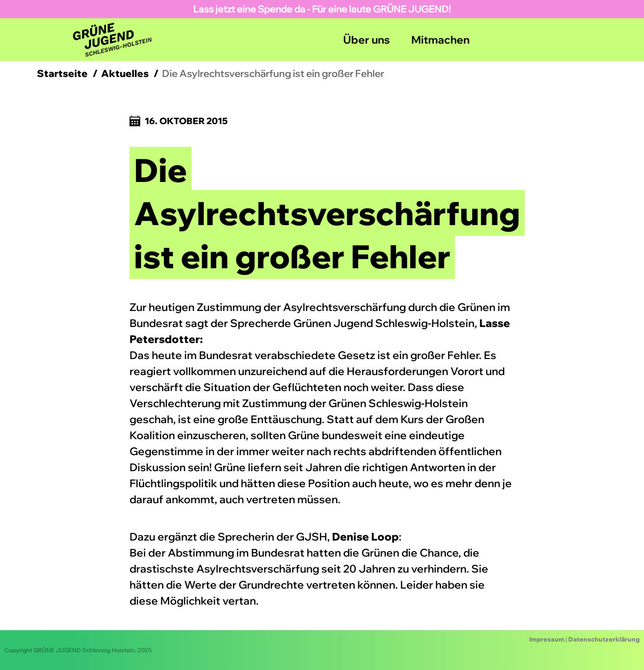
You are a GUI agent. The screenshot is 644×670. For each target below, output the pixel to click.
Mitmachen (440, 40)
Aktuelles (125, 73)
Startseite (62, 73)
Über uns (367, 40)
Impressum (547, 639)
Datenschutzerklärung (604, 639)
